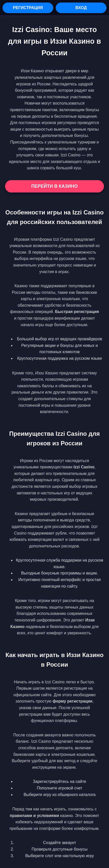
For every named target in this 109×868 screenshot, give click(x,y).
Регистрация (28, 8)
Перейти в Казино (54, 186)
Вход (81, 8)
